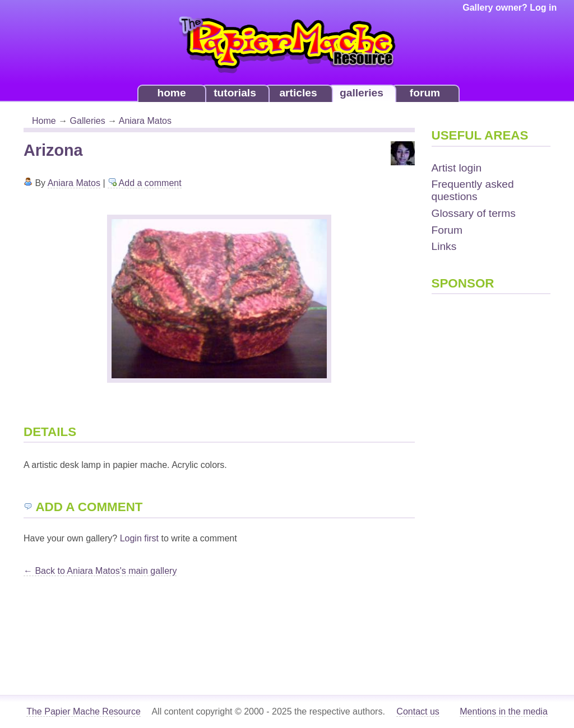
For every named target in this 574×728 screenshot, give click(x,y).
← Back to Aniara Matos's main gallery (100, 571)
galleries (362, 93)
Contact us (418, 711)
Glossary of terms (474, 213)
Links (444, 246)
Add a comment (145, 183)
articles (298, 93)
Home (44, 121)
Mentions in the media (504, 711)
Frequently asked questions (473, 190)
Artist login (457, 168)
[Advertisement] (476, 477)
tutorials (235, 93)
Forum (447, 230)
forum (425, 93)
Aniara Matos (145, 121)
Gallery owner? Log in (510, 8)
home (171, 93)
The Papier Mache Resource (84, 711)
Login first (139, 538)
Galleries (88, 121)
